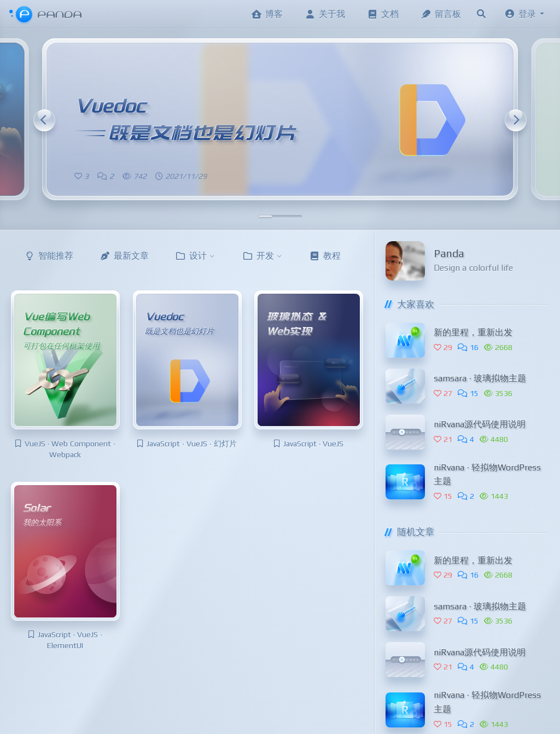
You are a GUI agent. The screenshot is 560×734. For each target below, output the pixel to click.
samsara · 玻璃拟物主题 (480, 378)
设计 (196, 256)
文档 (383, 14)
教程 (325, 256)
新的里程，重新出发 (473, 332)
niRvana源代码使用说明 (480, 424)
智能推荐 (49, 256)
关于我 (325, 14)
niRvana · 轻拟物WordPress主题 (487, 474)
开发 (263, 256)
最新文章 (124, 256)
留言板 (441, 14)
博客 (267, 14)
